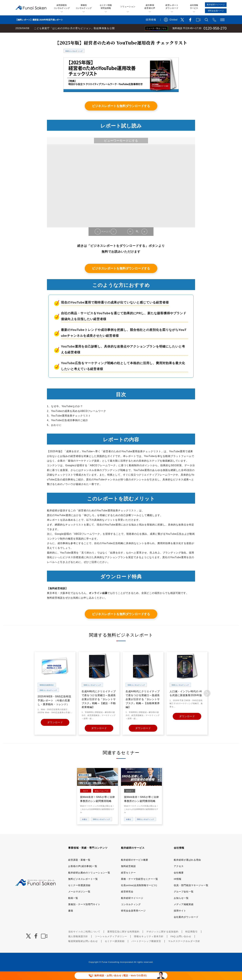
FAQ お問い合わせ (181, 945)
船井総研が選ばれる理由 (187, 868)
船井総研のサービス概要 (135, 868)
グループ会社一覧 (184, 900)
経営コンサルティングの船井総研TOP (23, 36)
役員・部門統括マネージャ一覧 (191, 894)
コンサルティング (131, 913)
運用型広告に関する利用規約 (123, 940)
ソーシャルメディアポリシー (111, 945)
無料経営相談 (128, 875)
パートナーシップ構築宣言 (146, 949)
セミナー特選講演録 (79, 894)
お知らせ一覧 (181, 906)
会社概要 (179, 881)
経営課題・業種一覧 (79, 868)
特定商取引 (192, 940)
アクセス (179, 875)
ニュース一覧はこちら (156, 28)
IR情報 (178, 887)
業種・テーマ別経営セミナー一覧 (140, 887)
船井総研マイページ (132, 906)
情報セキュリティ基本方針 (149, 945)
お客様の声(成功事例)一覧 (83, 875)
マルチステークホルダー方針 (184, 949)
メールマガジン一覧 (79, 900)
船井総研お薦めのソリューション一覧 (89, 881)
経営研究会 (127, 900)
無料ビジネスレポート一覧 (61, 36)
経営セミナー (128, 881)
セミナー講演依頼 (115, 949)
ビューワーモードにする (121, 149)
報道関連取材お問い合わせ (83, 949)
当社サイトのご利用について (84, 940)
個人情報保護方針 (78, 945)
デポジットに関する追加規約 (162, 940)
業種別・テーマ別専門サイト (84, 913)
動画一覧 (73, 906)
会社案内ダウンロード (186, 925)
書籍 (71, 919)
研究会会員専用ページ (133, 919)
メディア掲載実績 (184, 913)
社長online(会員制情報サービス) (139, 894)
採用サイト (180, 919)
